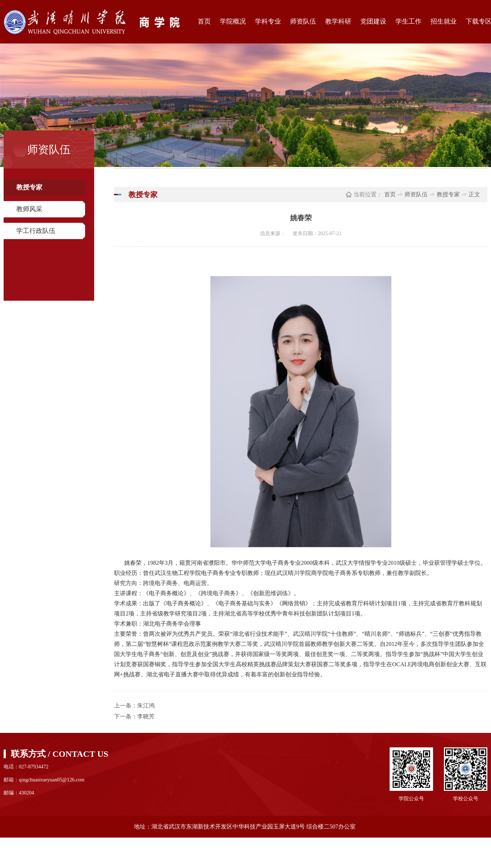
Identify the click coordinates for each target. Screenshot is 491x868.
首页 (204, 21)
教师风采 (29, 209)
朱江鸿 (146, 706)
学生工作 (408, 21)
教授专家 (29, 187)
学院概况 (233, 21)
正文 (474, 194)
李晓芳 (146, 716)
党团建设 (373, 21)
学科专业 (268, 21)
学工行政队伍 (36, 231)
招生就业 (444, 21)
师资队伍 (303, 21)
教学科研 (338, 21)
